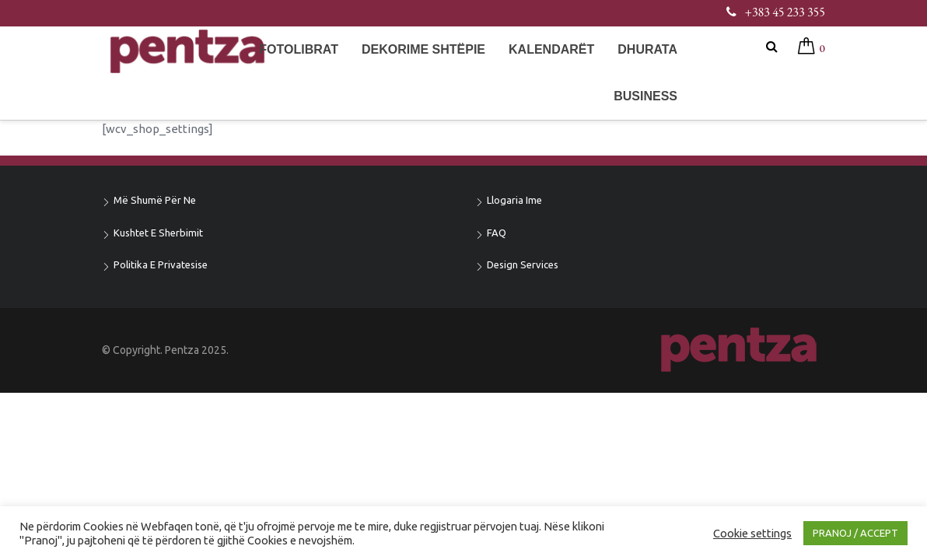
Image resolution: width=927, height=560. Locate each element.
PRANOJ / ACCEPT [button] (855, 533)
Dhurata (647, 49)
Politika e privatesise (161, 264)
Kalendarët (551, 49)
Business (645, 96)
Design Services (523, 264)
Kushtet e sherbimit (158, 233)
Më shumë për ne (155, 200)
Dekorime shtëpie (423, 49)
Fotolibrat (299, 49)
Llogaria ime (514, 200)
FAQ (497, 233)
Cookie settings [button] (752, 533)
